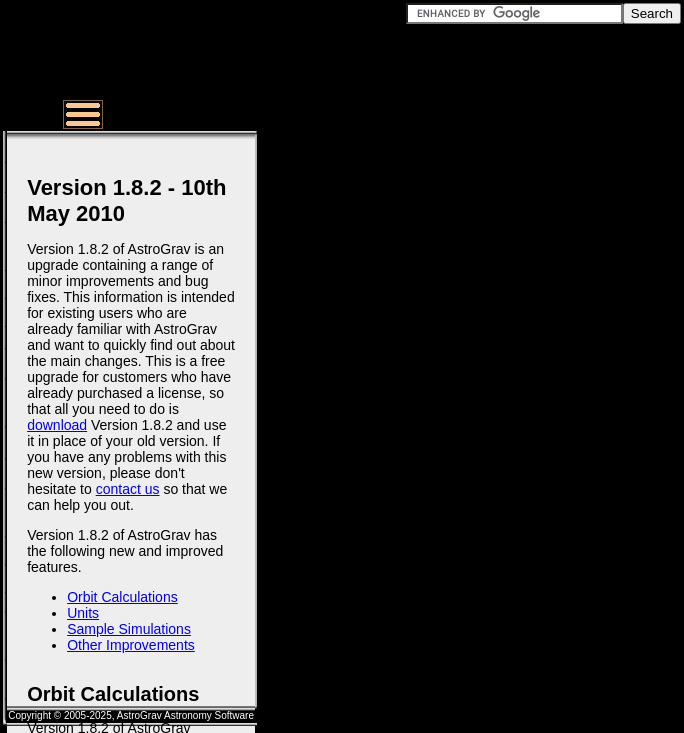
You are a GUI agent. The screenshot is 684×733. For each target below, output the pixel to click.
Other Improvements (131, 645)
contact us (128, 489)
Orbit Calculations (122, 597)
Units (83, 613)
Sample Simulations (129, 629)
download (57, 425)
